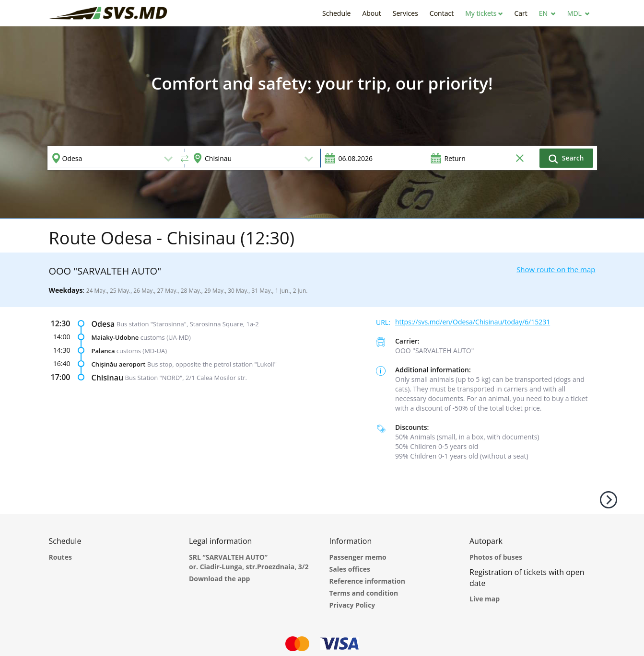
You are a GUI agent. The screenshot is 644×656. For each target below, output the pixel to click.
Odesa (103, 324)
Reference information (367, 581)
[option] (322, 122)
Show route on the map (556, 269)
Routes (60, 557)
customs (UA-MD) (166, 337)
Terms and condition (364, 593)
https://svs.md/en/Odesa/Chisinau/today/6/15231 (473, 322)
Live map (485, 599)
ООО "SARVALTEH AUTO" (434, 351)
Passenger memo (358, 557)
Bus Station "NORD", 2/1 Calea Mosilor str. (186, 378)
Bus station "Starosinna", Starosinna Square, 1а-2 (188, 324)
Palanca (103, 351)
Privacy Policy (352, 605)
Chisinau (108, 378)
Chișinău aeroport (119, 364)
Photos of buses (496, 557)
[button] (484, 13)
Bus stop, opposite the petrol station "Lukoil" (212, 364)
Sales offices (350, 569)
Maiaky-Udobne (115, 337)
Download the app (219, 579)
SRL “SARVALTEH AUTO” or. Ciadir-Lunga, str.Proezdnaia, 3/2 (249, 562)
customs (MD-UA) (142, 351)
